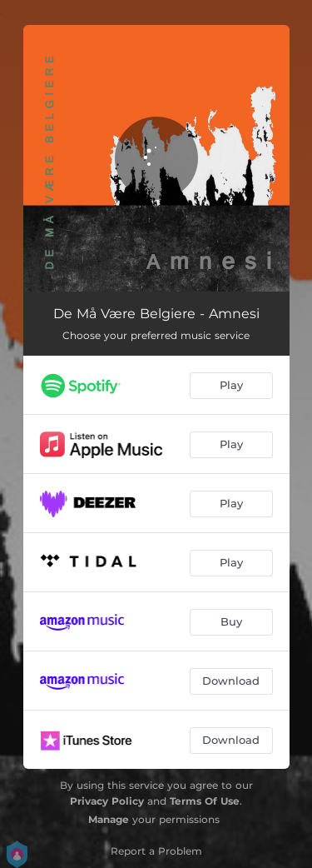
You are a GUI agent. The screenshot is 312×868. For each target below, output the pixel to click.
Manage (109, 819)
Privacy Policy (107, 801)
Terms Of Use (205, 801)
